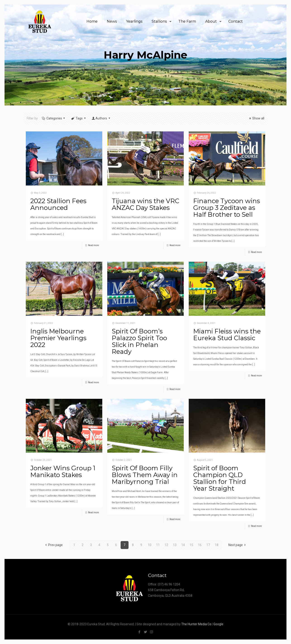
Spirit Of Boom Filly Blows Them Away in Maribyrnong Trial (145, 475)
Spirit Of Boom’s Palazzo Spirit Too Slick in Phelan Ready (139, 341)
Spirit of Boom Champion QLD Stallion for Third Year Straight (220, 478)
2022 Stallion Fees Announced (58, 204)
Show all (256, 118)
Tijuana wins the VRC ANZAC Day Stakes (145, 204)
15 (191, 545)
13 (175, 545)
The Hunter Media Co (196, 624)
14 (183, 545)
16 (200, 545)
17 (208, 545)
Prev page (53, 545)
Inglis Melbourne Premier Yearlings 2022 (58, 338)
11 (158, 545)
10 (150, 545)
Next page (238, 545)
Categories (54, 118)
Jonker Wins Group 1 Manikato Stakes (63, 471)
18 (217, 545)
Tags (79, 118)
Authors (101, 118)
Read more (93, 245)
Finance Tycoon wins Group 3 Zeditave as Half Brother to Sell (227, 208)
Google (218, 624)
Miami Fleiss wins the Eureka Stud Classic (227, 335)
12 (166, 545)
